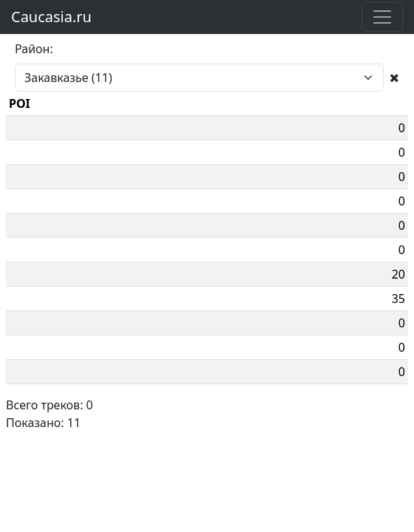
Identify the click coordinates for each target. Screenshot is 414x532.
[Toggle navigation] (382, 17)
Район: (34, 49)
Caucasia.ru (51, 17)
